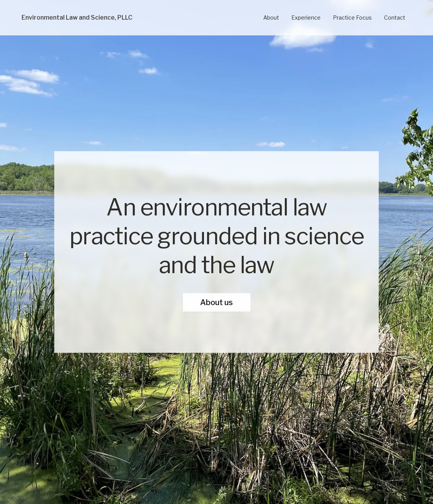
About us (216, 302)
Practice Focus (352, 18)
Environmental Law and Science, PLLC (77, 18)
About (271, 18)
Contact (395, 18)
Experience (306, 18)
